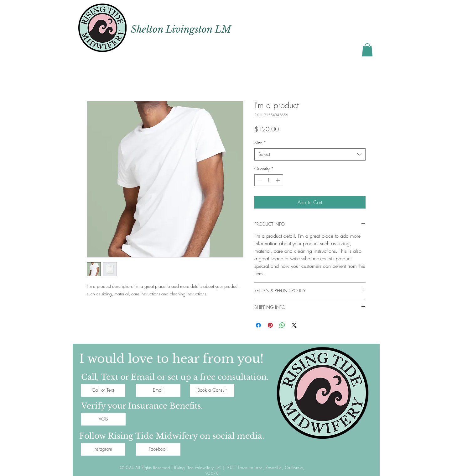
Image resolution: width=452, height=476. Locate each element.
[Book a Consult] (212, 390)
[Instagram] (103, 449)
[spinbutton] (269, 180)
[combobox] (310, 154)
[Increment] (278, 180)
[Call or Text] (103, 390)
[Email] (158, 390)
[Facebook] (158, 449)
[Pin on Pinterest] (270, 325)
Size (260, 143)
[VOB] (103, 419)
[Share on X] (294, 325)
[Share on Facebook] (258, 325)
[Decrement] (259, 180)
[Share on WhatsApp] (282, 325)
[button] (367, 50)
